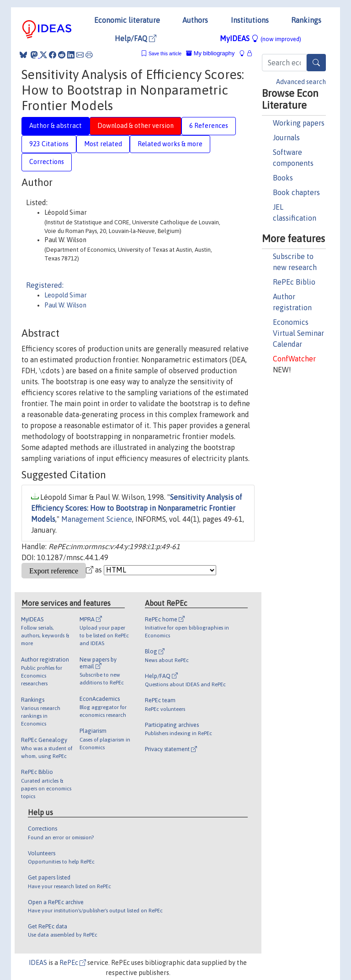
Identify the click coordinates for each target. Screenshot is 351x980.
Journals (286, 138)
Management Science (97, 519)
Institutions (250, 20)
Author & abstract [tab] (56, 126)
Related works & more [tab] (170, 144)
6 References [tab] (209, 126)
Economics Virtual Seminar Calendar (298, 333)
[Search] (316, 63)
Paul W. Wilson (65, 305)
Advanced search (301, 82)
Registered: (45, 285)
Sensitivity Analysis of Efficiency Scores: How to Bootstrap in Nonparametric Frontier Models (137, 508)
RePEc (73, 963)
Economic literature (127, 20)
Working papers (299, 123)
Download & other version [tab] (136, 126)
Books (283, 178)
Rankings (306, 20)
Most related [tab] (103, 144)
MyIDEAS (261, 38)
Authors (195, 20)
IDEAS (38, 963)
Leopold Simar (66, 295)
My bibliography (210, 53)
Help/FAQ (136, 38)
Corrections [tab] (47, 162)
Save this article (165, 54)
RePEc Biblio (294, 282)
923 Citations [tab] (49, 144)
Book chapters (296, 192)
